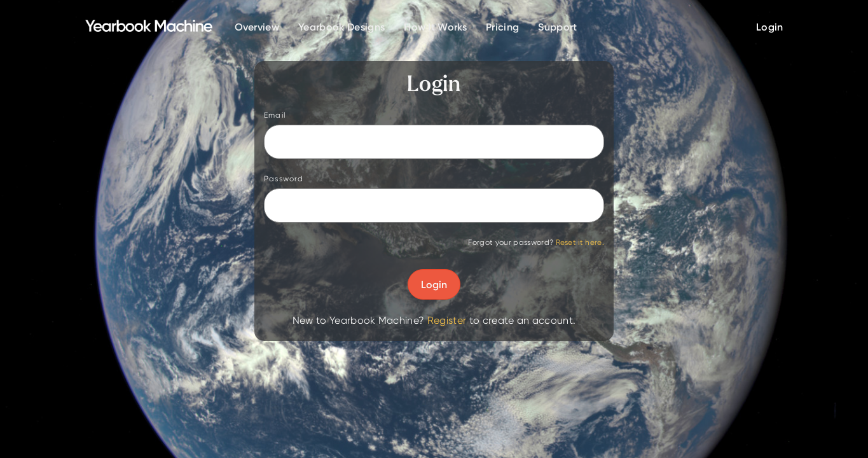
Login (434, 284)
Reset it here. (580, 242)
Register (447, 320)
